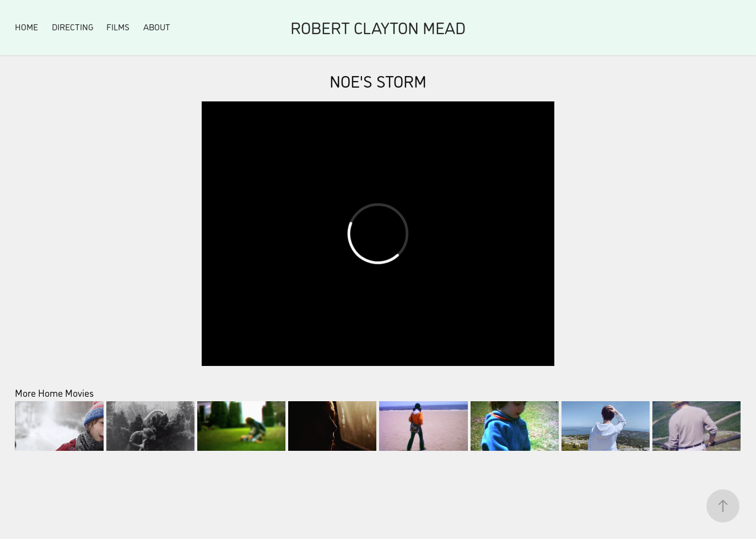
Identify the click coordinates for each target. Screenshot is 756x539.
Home (26, 27)
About (157, 27)
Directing (72, 27)
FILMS (118, 27)
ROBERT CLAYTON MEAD (378, 27)
